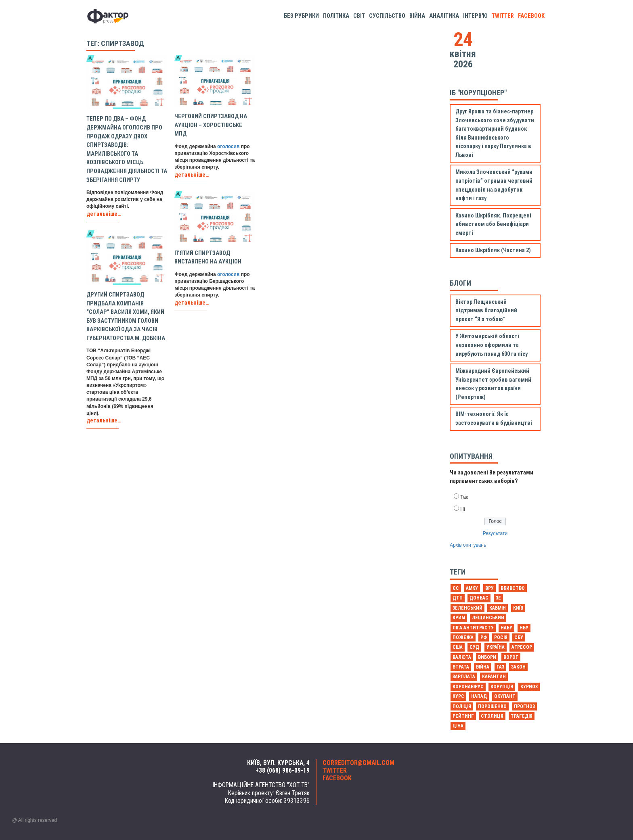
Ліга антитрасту (473, 628)
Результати (495, 533)
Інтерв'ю (475, 16)
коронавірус (468, 687)
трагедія (522, 716)
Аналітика (444, 16)
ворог (511, 657)
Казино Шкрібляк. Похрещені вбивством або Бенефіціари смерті (493, 224)
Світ (359, 16)
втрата (461, 667)
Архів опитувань (468, 545)
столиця (492, 716)
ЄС (456, 588)
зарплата (464, 677)
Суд (474, 647)
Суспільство (387, 16)
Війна (417, 16)
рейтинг (463, 716)
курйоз (529, 687)
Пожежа (463, 637)
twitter (503, 16)
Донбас (479, 598)
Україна (496, 647)
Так (464, 497)
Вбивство (513, 588)
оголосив (228, 146)
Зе (498, 598)
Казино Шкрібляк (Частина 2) (493, 250)
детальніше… (104, 214)
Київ (518, 608)
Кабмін (498, 608)
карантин (494, 677)
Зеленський (467, 608)
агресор (522, 647)
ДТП (458, 598)
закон (518, 667)
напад (479, 696)
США (458, 647)
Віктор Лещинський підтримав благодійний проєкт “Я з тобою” (486, 311)
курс (458, 696)
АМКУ (472, 588)
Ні (462, 509)
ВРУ (489, 588)
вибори (487, 657)
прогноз (524, 706)
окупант (505, 696)
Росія (501, 637)
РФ (484, 637)
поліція (462, 706)
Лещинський (488, 618)
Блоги (460, 283)
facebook (531, 16)
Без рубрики (301, 16)
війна (483, 667)
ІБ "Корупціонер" (478, 93)
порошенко (492, 706)
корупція (502, 687)
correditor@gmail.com (358, 763)
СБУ (519, 637)
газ (500, 667)
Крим (459, 618)
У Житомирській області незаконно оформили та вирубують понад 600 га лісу (492, 345)
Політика (336, 16)
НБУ (524, 628)
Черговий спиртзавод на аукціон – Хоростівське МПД (211, 125)
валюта (462, 657)
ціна (458, 726)
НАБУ (506, 628)
